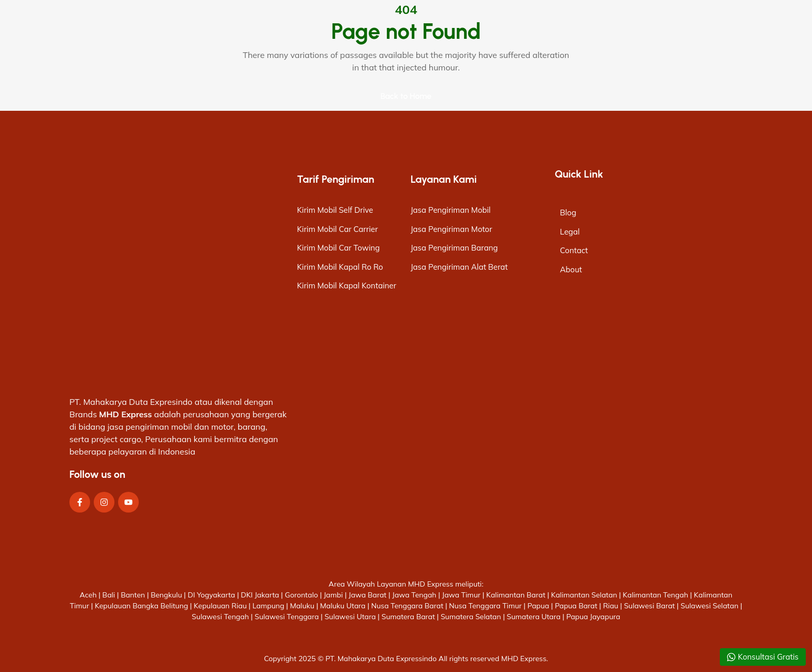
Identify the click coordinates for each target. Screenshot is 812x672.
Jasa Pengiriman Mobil (451, 210)
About (571, 269)
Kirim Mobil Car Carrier (338, 229)
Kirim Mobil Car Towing (339, 248)
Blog (568, 213)
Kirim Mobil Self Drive (335, 210)
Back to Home (406, 96)
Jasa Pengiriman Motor (452, 229)
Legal (570, 232)
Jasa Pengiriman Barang (454, 248)
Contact (574, 250)
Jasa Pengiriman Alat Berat (459, 267)
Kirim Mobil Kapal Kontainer (347, 286)
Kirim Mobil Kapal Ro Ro (340, 267)
